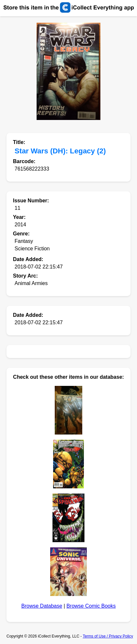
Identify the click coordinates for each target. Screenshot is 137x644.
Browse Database (42, 606)
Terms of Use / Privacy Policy (108, 636)
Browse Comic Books (91, 606)
